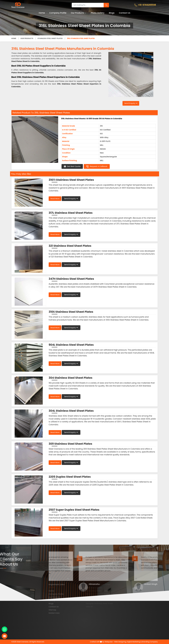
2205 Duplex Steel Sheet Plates (70, 477)
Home (42, 13)
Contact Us (125, 13)
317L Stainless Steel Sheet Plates (71, 213)
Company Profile (58, 13)
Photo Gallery (98, 13)
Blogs (112, 13)
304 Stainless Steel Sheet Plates (71, 378)
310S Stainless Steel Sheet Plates (71, 312)
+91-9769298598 (145, 5)
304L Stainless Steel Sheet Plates (71, 411)
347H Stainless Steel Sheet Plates (71, 279)
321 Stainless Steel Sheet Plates (70, 246)
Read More (55, 199)
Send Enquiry (131, 103)
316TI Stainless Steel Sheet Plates (71, 180)
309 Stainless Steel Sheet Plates (70, 444)
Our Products (79, 13)
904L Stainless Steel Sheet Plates (71, 345)
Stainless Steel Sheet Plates (50, 38)
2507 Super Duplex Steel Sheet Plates (74, 510)
